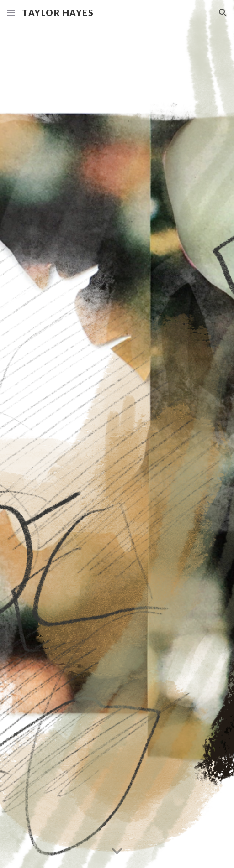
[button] (11, 13)
